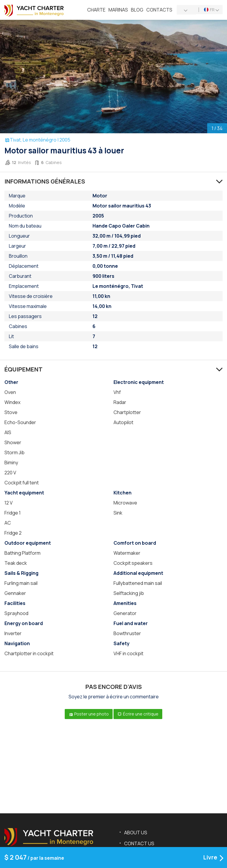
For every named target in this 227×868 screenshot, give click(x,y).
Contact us (139, 843)
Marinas (118, 10)
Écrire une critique (138, 714)
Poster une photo (89, 714)
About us (136, 833)
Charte (96, 10)
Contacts (159, 10)
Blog (137, 10)
